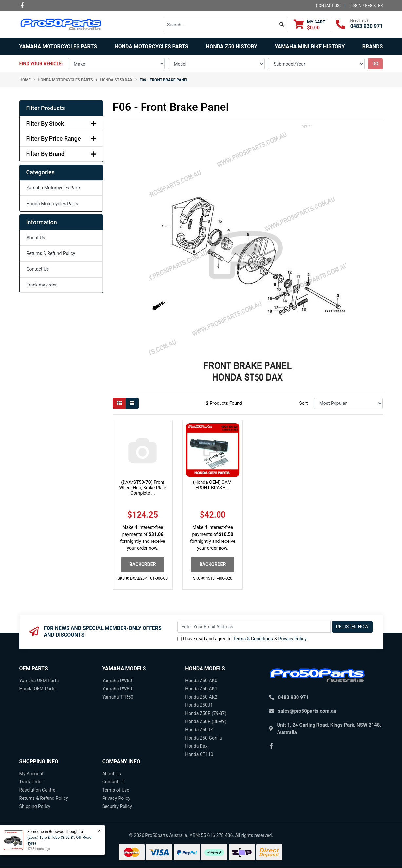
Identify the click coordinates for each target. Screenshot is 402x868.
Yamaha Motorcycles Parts (54, 188)
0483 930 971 (367, 26)
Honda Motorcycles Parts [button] (151, 46)
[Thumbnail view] (119, 403)
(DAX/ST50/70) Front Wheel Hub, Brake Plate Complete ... (143, 488)
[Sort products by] (348, 403)
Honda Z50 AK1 (201, 689)
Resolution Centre (37, 790)
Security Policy (117, 806)
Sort (303, 403)
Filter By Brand (61, 154)
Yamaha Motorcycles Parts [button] (58, 46)
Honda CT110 (199, 754)
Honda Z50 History (231, 46)
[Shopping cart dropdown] (309, 24)
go (375, 64)
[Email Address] (254, 627)
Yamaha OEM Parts (39, 681)
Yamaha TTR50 (118, 697)
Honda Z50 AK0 (201, 681)
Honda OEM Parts (38, 689)
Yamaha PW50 (117, 681)
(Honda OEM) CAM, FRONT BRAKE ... (213, 485)
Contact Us (38, 269)
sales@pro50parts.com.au (307, 711)
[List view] (132, 403)
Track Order (31, 782)
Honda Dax (196, 746)
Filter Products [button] (46, 108)
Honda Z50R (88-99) (206, 721)
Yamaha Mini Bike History (310, 46)
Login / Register (366, 6)
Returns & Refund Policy (51, 253)
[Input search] (219, 25)
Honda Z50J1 (199, 705)
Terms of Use (116, 790)
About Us (36, 238)
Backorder (143, 564)
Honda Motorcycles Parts (52, 204)
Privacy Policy (293, 639)
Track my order (42, 285)
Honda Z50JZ (199, 730)
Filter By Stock (61, 123)
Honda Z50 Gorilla (203, 738)
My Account (31, 774)
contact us (328, 6)
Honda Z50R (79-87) (206, 713)
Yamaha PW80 (117, 689)
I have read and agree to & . (242, 639)
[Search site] (282, 25)
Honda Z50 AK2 (201, 697)
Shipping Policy (35, 806)
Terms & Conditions (253, 639)
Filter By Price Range (61, 138)
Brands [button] (373, 46)
